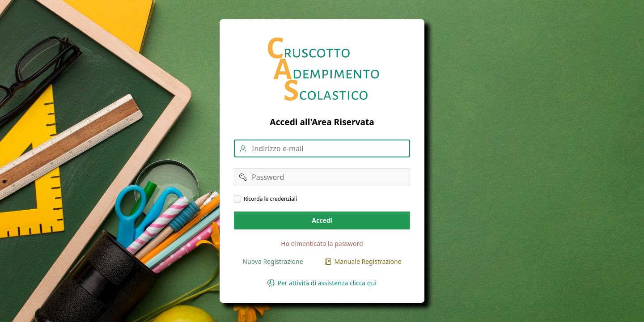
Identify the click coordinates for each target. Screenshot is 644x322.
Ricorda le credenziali (270, 199)
